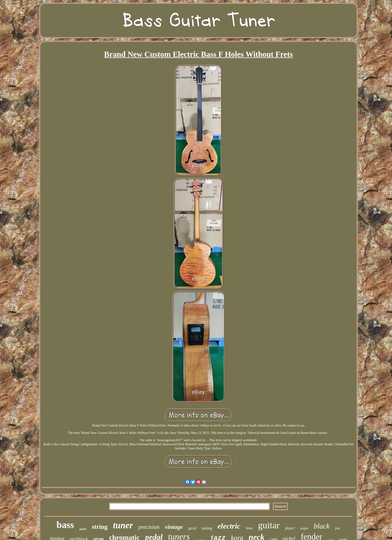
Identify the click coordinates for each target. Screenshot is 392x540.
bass (65, 525)
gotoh (83, 529)
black (321, 526)
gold (192, 529)
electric (229, 526)
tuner (123, 525)
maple (304, 528)
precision (149, 527)
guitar (269, 525)
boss (249, 528)
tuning (207, 528)
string (100, 527)
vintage (174, 527)
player (290, 528)
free (338, 528)
